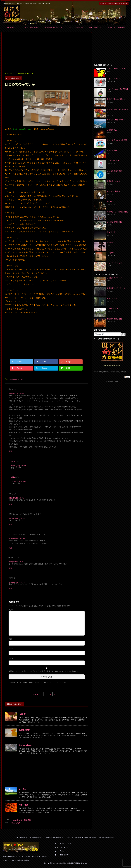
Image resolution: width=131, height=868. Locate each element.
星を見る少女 (112, 232)
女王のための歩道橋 (114, 319)
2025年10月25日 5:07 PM (17, 582)
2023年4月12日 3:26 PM (19, 466)
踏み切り (110, 242)
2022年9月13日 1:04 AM (16, 498)
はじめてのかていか (114, 278)
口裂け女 (110, 253)
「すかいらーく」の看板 (116, 68)
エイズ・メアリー (114, 79)
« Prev (35, 694)
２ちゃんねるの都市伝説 (116, 27)
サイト (11, 658)
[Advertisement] (47, 52)
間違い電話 (23, 805)
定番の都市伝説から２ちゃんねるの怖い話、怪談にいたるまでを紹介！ (26, 857)
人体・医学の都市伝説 (33, 27)
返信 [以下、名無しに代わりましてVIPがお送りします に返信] (11, 548)
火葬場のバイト (113, 309)
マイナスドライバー (114, 298)
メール (11, 649)
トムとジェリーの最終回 (21, 820)
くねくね (22, 789)
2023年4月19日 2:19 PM (19, 481)
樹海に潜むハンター (114, 181)
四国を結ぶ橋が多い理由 (116, 120)
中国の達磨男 (112, 150)
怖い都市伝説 (12, 27)
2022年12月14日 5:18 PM (17, 539)
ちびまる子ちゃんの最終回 (117, 140)
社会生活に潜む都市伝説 (54, 27)
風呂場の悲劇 (24, 730)
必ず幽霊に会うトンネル (116, 288)
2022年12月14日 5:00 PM (17, 518)
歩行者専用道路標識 (114, 171)
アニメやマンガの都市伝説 (74, 27)
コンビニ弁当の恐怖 (114, 222)
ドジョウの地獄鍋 (114, 191)
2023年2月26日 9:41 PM (16, 562)
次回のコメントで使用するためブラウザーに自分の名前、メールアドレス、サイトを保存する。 (44, 671)
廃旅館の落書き (25, 745)
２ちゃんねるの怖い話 (15, 379)
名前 (10, 639)
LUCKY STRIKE (113, 161)
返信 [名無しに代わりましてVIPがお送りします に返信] (11, 525)
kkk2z (13, 462)
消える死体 (16, 823)
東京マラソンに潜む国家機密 (118, 212)
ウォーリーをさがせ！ (115, 263)
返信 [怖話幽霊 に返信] (11, 568)
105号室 (22, 714)
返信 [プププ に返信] (11, 589)
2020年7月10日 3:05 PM (16, 394)
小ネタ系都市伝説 (95, 27)
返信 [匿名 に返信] (11, 451)
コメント (12, 610)
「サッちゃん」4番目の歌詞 (117, 89)
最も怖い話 (111, 202)
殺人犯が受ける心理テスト (117, 99)
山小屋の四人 (112, 130)
